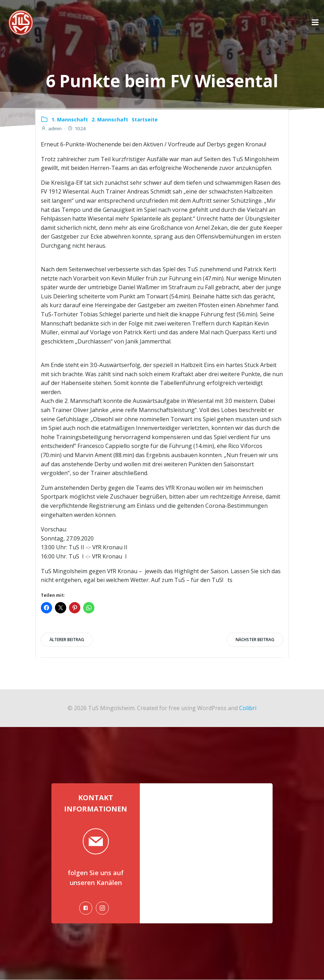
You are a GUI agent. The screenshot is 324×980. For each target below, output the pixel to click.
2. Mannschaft (110, 119)
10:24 (76, 128)
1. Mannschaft (70, 119)
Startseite (145, 119)
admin (51, 128)
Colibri (248, 708)
